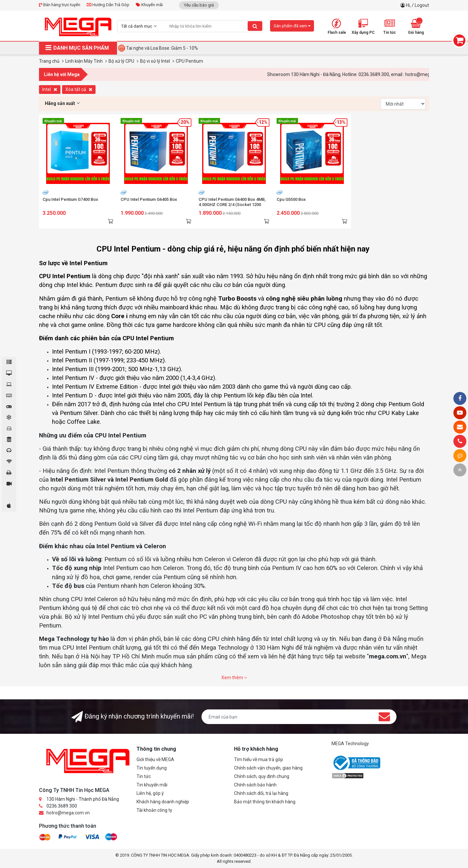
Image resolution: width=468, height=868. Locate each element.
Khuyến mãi (149, 5)
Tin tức (144, 776)
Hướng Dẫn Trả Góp (108, 5)
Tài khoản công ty (154, 810)
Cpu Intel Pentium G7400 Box (70, 199)
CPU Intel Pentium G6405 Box (149, 199)
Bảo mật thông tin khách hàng (265, 802)
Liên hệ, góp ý (150, 793)
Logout (422, 5)
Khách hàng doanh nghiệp (163, 802)
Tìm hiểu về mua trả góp (259, 759)
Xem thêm (234, 678)
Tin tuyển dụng (152, 768)
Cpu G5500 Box (291, 199)
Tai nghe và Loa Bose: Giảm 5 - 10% (162, 48)
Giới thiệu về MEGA (155, 759)
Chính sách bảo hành (255, 785)
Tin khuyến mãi (152, 785)
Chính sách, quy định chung (262, 776)
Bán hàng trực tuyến (60, 5)
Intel (50, 89)
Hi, (409, 5)
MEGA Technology (350, 744)
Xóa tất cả (79, 89)
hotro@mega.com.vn (68, 813)
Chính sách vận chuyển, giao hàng (268, 768)
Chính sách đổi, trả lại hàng (261, 793)
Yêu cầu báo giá (199, 5)
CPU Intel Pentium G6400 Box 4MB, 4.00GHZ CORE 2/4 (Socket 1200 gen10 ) (232, 205)
